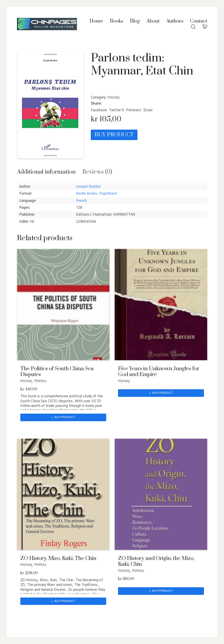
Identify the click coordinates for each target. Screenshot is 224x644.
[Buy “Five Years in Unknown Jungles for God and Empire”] (161, 393)
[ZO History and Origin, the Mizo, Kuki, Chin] (161, 494)
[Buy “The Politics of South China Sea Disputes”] (63, 417)
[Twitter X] (116, 110)
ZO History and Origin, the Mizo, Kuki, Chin (156, 561)
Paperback (108, 194)
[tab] (46, 172)
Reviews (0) (97, 172)
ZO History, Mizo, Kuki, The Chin (58, 558)
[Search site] (193, 27)
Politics (40, 381)
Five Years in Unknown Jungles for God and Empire (159, 372)
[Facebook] (99, 110)
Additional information (46, 172)
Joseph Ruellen (88, 187)
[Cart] (205, 27)
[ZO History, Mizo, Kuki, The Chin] (63, 494)
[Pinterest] (134, 110)
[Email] (148, 110)
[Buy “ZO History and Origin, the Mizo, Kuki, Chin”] (161, 591)
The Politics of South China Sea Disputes (57, 372)
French (81, 201)
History (114, 97)
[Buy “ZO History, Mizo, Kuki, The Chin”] (63, 601)
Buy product (114, 135)
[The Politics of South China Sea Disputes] (63, 305)
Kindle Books (87, 194)
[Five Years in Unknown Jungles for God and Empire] (161, 305)
